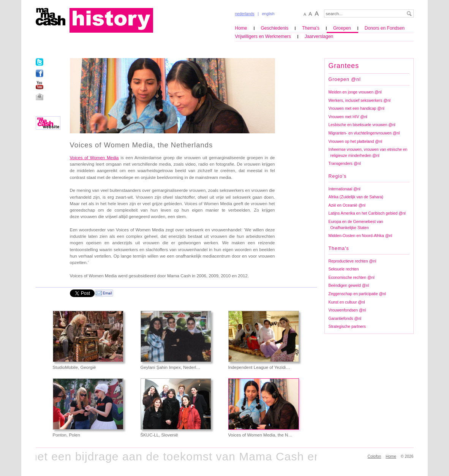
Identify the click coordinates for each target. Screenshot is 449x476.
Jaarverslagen (319, 36)
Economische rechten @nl (352, 278)
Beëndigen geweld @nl (349, 285)
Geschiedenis (275, 28)
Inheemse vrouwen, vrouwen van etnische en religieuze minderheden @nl (368, 153)
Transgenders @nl (345, 164)
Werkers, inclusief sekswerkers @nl (360, 100)
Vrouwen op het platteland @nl (355, 142)
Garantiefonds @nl (345, 319)
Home (241, 28)
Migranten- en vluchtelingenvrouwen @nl (364, 133)
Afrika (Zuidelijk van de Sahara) (356, 197)
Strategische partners (347, 327)
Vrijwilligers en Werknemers (263, 36)
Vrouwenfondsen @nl (347, 310)
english (268, 14)
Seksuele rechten (344, 269)
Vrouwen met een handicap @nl (357, 108)
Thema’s (311, 28)
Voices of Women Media (94, 158)
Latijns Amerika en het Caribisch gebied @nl (367, 213)
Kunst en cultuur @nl (347, 302)
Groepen (342, 28)
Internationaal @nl (345, 189)
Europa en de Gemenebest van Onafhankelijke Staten (356, 225)
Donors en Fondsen (385, 28)
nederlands (245, 14)
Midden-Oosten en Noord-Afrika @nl (360, 236)
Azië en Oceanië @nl (347, 205)
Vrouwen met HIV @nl (348, 117)
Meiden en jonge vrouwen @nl (355, 92)
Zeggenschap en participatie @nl (357, 294)
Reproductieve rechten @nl (353, 261)
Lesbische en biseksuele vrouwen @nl (362, 125)
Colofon (375, 456)
